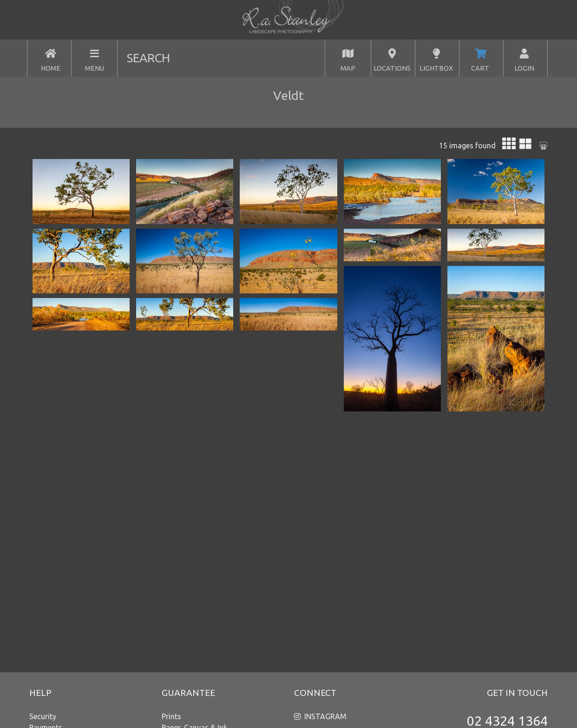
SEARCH (148, 58)
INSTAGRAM (325, 716)
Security (43, 716)
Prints (171, 716)
